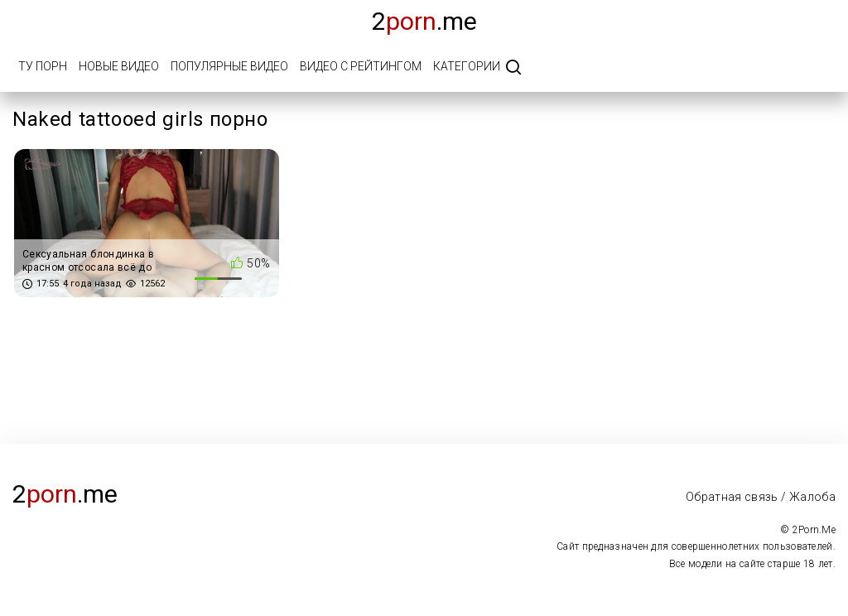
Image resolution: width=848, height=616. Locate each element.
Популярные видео (229, 66)
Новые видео (119, 66)
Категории (467, 66)
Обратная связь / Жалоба (761, 497)
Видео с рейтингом (361, 66)
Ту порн (43, 66)
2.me (424, 21)
